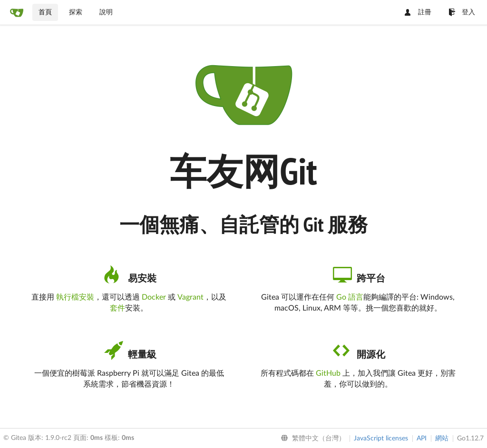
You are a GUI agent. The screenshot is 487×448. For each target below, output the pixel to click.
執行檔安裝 (75, 297)
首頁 (45, 12)
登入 (462, 12)
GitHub (328, 373)
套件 (117, 308)
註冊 (418, 12)
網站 (442, 438)
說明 (106, 12)
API (422, 438)
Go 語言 (350, 297)
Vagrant (190, 297)
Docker (154, 297)
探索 (76, 12)
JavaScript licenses (381, 438)
